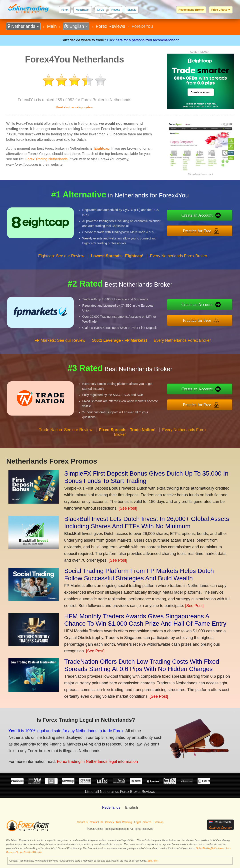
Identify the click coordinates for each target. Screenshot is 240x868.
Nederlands (111, 807)
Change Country (220, 828)
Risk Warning (124, 822)
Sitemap (158, 822)
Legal (137, 822)
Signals (132, 10)
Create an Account (197, 215)
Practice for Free (197, 231)
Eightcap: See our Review (61, 256)
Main (52, 26)
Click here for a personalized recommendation (143, 40)
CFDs (101, 10)
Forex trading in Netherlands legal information (97, 762)
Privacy (109, 822)
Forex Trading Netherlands (46, 159)
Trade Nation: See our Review (66, 430)
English (76, 26)
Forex (65, 10)
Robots (116, 10)
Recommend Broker (191, 10)
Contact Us (96, 822)
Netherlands (23, 26)
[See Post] (128, 508)
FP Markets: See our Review (60, 340)
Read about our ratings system (74, 107)
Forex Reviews (110, 26)
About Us (82, 822)
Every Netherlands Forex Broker (179, 256)
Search (147, 822)
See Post (153, 861)
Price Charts (221, 10)
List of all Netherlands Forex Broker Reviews (120, 792)
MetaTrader (83, 10)
